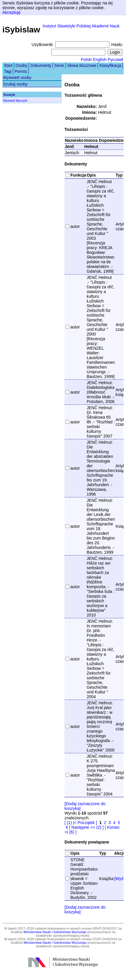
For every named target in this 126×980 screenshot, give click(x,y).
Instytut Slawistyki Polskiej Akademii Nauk (81, 26)
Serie (59, 65)
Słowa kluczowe (82, 65)
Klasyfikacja (110, 65)
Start (8, 65)
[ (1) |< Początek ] (81, 823)
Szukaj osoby (15, 84)
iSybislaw (21, 30)
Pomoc (21, 71)
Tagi (8, 71)
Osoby (22, 65)
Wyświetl (9, 101)
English (100, 60)
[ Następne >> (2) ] (87, 827)
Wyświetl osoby (17, 78)
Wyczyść (21, 101)
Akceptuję (11, 12)
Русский (115, 60)
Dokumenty (41, 65)
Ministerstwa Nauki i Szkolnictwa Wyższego (55, 932)
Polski (86, 60)
